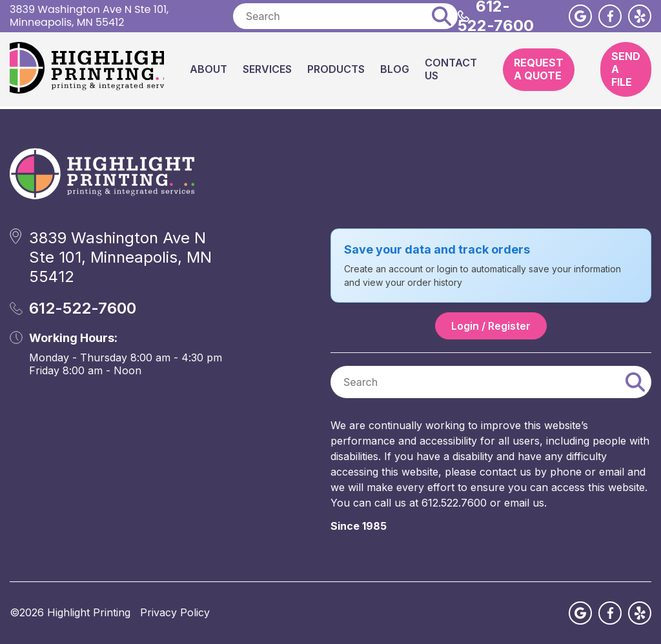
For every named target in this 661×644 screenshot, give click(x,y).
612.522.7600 (454, 503)
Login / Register (491, 326)
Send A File (626, 69)
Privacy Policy (175, 612)
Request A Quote (539, 69)
